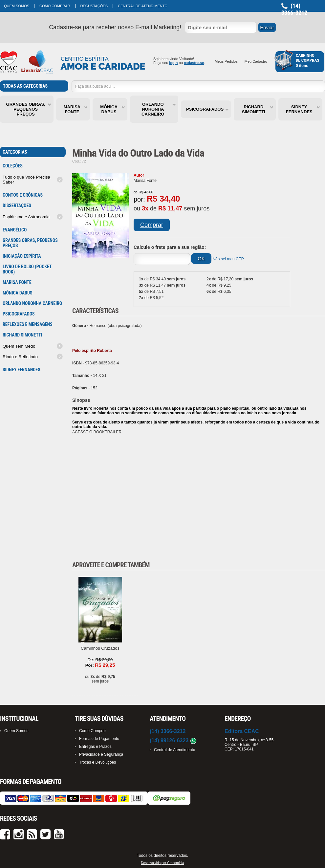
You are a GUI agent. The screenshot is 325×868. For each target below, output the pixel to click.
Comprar (152, 225)
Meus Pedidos (226, 61)
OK (201, 259)
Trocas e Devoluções (97, 762)
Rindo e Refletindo (20, 357)
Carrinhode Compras (307, 58)
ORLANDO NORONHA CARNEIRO (153, 109)
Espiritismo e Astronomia (26, 217)
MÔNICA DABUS (109, 109)
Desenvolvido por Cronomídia (162, 863)
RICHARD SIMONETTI (254, 109)
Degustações (94, 6)
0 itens (302, 66)
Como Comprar (55, 6)
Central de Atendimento (143, 6)
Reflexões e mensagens (28, 324)
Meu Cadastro (256, 61)
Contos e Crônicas (23, 195)
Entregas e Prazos (95, 747)
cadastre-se (194, 63)
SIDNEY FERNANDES (299, 109)
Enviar (267, 27)
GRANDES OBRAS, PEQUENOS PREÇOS (26, 109)
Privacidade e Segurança (101, 754)
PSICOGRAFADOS (205, 109)
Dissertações (17, 206)
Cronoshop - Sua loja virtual (73, 62)
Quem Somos (17, 6)
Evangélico (15, 230)
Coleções (13, 166)
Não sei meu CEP (228, 259)
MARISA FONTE (72, 109)
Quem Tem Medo (19, 346)
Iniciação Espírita (22, 256)
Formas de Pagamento (99, 739)
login (173, 63)
